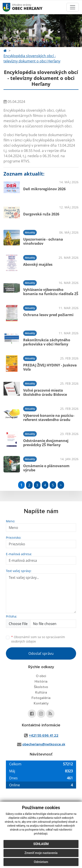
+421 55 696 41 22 (44, 736)
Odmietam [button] (41, 862)
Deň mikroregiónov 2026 (44, 189)
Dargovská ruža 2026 (41, 214)
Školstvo (41, 687)
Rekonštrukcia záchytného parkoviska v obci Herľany (47, 342)
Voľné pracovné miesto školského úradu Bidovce (45, 392)
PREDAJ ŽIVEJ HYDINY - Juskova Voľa (50, 367)
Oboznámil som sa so (38, 639)
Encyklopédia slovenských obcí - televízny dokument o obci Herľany (32, 58)
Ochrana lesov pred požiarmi (48, 315)
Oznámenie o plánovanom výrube (46, 468)
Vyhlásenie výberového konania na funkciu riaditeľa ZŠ (51, 292)
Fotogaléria (41, 698)
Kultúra (41, 692)
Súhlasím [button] (41, 844)
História (41, 681)
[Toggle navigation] (73, 7)
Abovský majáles (38, 264)
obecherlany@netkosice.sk (44, 744)
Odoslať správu (41, 653)
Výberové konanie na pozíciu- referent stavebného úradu (49, 418)
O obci (41, 676)
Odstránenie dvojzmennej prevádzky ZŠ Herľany (46, 443)
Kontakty (41, 703)
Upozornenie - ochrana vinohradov (43, 241)
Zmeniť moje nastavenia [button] (41, 853)
